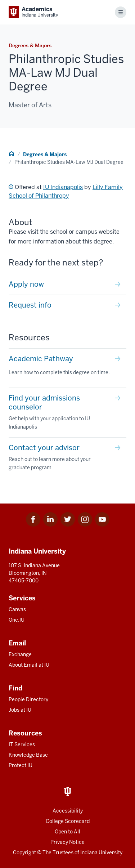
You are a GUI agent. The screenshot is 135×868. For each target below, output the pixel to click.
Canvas (17, 609)
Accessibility (68, 811)
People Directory (28, 699)
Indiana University (101, 853)
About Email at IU (29, 665)
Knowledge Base (28, 755)
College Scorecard (68, 821)
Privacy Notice (67, 842)
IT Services (22, 744)
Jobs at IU (20, 710)
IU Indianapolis (63, 187)
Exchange (20, 654)
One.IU (17, 620)
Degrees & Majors (45, 155)
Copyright (24, 853)
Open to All (67, 832)
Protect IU (21, 765)
